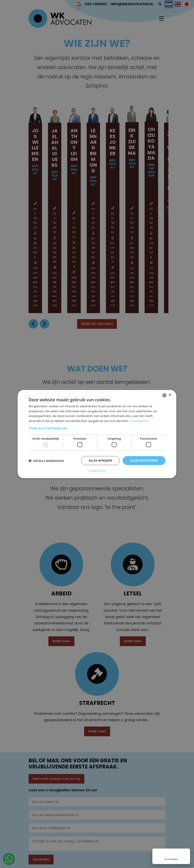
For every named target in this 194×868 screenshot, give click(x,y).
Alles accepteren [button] (144, 460)
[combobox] (164, 395)
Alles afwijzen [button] (101, 460)
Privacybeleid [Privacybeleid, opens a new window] (139, 421)
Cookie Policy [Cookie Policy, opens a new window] (97, 471)
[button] (97, 428)
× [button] (170, 395)
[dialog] (97, 434)
